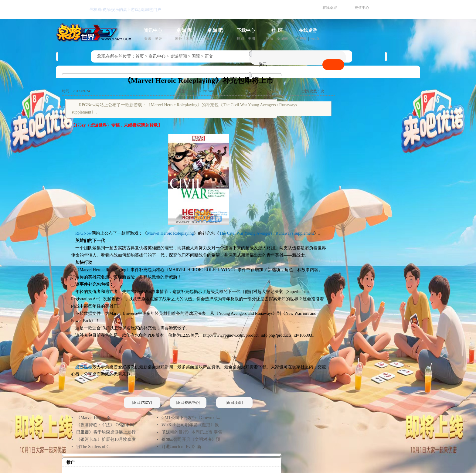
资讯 (148, 39)
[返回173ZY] (142, 403)
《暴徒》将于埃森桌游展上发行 (106, 432)
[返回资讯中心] (188, 403)
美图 (251, 39)
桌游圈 (282, 39)
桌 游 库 (184, 30)
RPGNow (83, 233)
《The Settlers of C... (94, 447)
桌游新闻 (178, 56)
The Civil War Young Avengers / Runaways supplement (267, 233)
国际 (196, 56)
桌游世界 (84, 367)
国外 (178, 39)
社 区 (277, 30)
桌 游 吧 (215, 30)
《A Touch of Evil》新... (183, 447)
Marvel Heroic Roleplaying (170, 233)
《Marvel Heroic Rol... (96, 418)
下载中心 (246, 30)
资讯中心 (153, 30)
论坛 (270, 39)
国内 (189, 39)
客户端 (301, 39)
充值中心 (362, 8)
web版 (315, 39)
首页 (140, 56)
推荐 (209, 39)
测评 (158, 39)
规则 (240, 39)
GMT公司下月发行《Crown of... (191, 418)
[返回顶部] (234, 403)
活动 (220, 39)
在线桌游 (330, 8)
